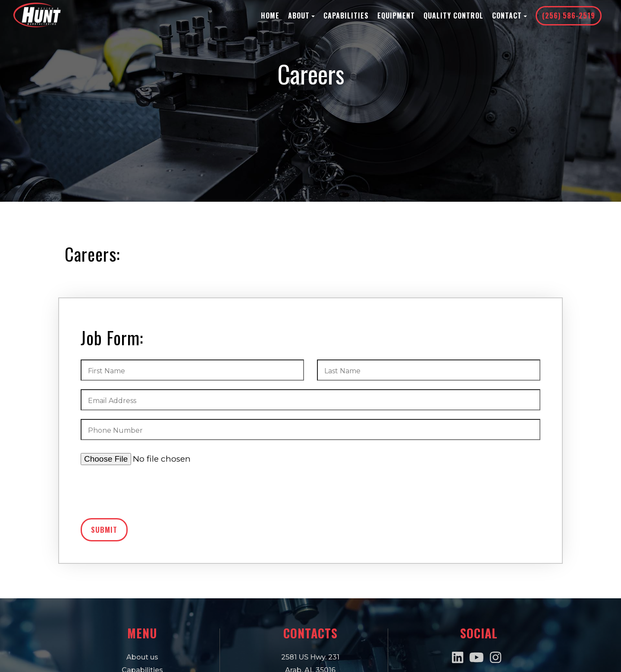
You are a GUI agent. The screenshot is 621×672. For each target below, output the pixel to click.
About (301, 16)
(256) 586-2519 (569, 16)
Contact (510, 16)
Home (270, 16)
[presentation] (146, 495)
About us (142, 657)
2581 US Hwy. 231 (310, 657)
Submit (104, 530)
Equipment (396, 16)
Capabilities (346, 16)
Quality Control (453, 16)
